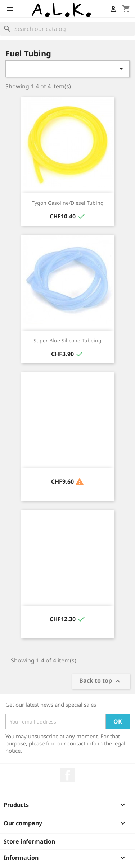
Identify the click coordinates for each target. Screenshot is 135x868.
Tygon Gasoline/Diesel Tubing (68, 203)
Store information (29, 841)
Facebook (68, 775)
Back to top (101, 681)
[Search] (67, 29)
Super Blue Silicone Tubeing (67, 340)
